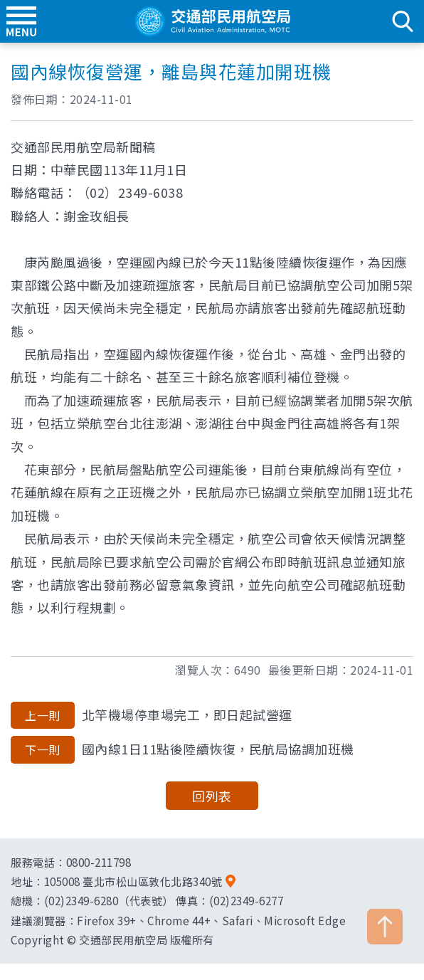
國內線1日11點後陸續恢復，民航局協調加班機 (182, 749)
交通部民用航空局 (212, 21)
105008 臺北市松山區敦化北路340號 (133, 881)
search (403, 21)
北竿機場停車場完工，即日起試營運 (152, 715)
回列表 (212, 796)
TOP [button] (385, 927)
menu (21, 21)
